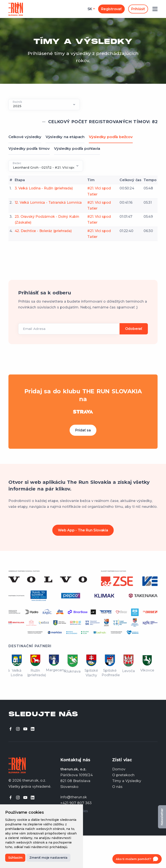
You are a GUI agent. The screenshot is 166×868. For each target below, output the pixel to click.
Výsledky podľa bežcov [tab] (111, 137)
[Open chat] (137, 859)
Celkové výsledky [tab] (25, 137)
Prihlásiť (138, 9)
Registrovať (111, 9)
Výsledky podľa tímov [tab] (29, 148)
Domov (119, 769)
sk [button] (90, 9)
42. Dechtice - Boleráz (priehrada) (43, 231)
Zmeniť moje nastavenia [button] (48, 858)
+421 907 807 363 (76, 803)
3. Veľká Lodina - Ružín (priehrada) (44, 188)
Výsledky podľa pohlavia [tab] (77, 148)
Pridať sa (83, 430)
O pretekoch (123, 775)
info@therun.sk (74, 797)
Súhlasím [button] (15, 858)
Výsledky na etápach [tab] (65, 137)
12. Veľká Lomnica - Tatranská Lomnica (48, 202)
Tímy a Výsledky (127, 781)
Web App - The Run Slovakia (83, 530)
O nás (117, 787)
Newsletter (162, 817)
